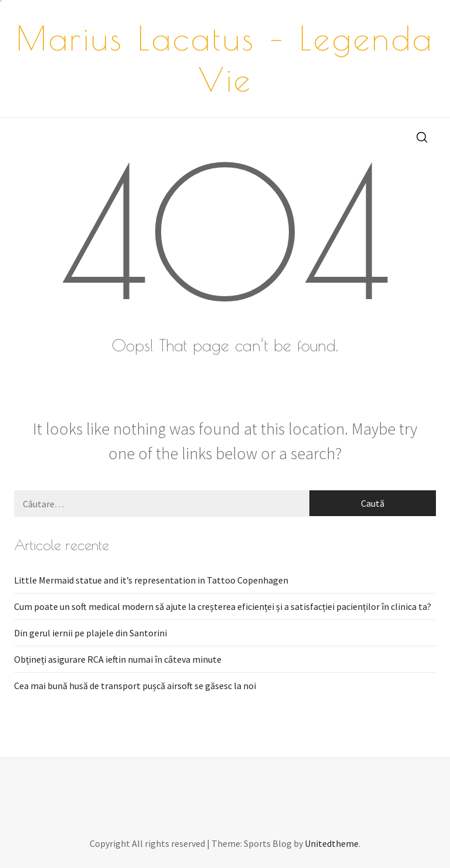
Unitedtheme (332, 843)
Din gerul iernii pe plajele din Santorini (91, 633)
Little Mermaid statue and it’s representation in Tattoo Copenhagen (151, 580)
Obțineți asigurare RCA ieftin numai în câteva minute (118, 659)
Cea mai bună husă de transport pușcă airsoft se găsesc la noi (135, 686)
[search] (422, 137)
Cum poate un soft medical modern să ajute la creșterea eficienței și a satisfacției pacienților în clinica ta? (223, 606)
